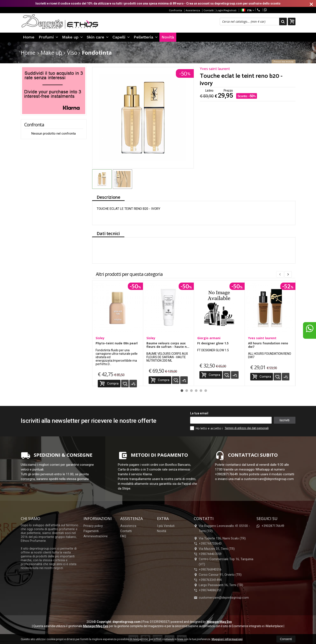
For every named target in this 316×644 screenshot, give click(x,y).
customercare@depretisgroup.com (221, 598)
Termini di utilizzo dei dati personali (247, 428)
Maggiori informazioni (227, 639)
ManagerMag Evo (219, 622)
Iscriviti (284, 420)
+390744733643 (210, 544)
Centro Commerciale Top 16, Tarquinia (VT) (224, 562)
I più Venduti (166, 526)
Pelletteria (146, 37)
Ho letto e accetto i (207, 428)
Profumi (48, 37)
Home (29, 37)
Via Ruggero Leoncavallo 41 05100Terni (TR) (222, 528)
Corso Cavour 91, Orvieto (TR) (218, 575)
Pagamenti (91, 531)
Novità (168, 37)
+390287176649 (278, 10)
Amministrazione (96, 536)
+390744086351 (210, 590)
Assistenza (193, 10)
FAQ (123, 536)
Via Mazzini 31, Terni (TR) (214, 549)
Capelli (121, 37)
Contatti (209, 10)
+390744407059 (210, 554)
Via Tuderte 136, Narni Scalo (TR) (220, 538)
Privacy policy (93, 526)
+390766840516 (210, 569)
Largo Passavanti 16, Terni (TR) (218, 585)
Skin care (98, 37)
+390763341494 (210, 580)
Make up (72, 37)
